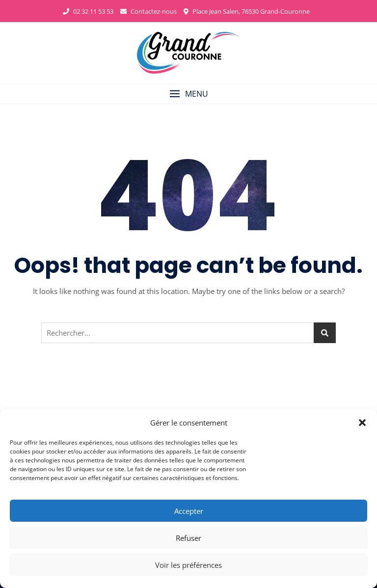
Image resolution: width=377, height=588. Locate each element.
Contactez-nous (148, 11)
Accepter (189, 511)
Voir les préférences (188, 565)
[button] (362, 423)
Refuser (188, 538)
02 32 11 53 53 (88, 11)
